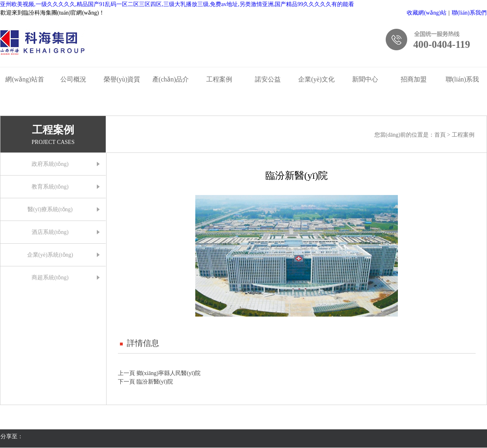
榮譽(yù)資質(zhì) (122, 81)
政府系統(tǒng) (50, 164)
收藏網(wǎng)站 (426, 13)
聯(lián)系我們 (469, 13)
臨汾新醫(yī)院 (297, 176)
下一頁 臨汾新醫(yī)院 (145, 382)
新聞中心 (365, 79)
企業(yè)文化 (316, 79)
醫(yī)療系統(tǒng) (50, 209)
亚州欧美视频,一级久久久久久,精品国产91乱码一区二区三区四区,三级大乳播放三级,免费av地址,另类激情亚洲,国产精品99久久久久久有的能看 (177, 4)
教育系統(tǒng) (50, 187)
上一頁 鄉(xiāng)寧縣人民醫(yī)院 (159, 373)
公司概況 (73, 79)
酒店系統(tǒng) (50, 232)
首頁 (441, 135)
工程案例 (219, 79)
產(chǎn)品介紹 (171, 81)
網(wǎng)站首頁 (25, 81)
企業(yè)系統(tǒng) (50, 255)
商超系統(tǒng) (50, 278)
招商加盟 (414, 79)
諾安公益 (268, 79)
